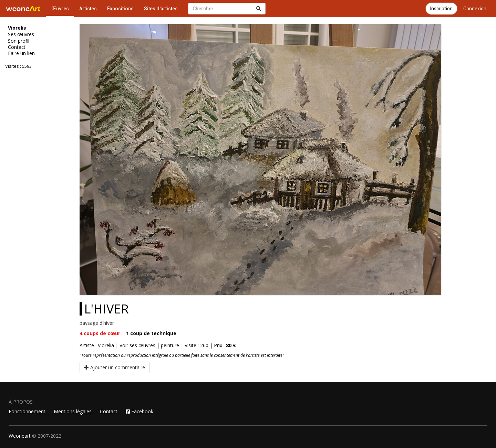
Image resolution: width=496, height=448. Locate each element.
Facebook (139, 411)
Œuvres (60, 9)
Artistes (88, 9)
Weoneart (20, 436)
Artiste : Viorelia (97, 345)
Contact (17, 47)
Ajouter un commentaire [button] (115, 367)
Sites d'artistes (161, 9)
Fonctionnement (27, 411)
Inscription (441, 9)
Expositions (120, 9)
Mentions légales (73, 411)
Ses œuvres (21, 34)
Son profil (19, 41)
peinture (170, 345)
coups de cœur (100, 333)
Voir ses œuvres (137, 345)
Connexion (475, 9)
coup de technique (151, 333)
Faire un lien (21, 53)
